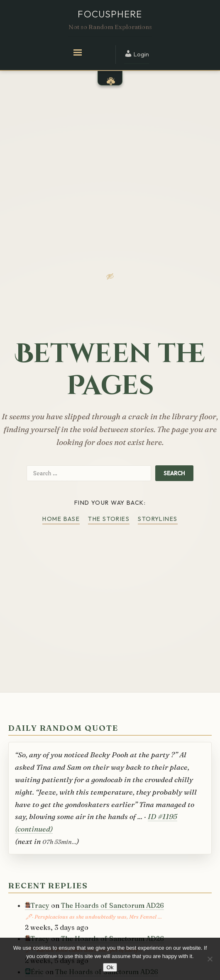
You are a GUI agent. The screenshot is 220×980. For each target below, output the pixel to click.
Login (137, 54)
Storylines (158, 519)
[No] (210, 959)
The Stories (109, 519)
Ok (110, 967)
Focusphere (110, 14)
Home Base (61, 519)
